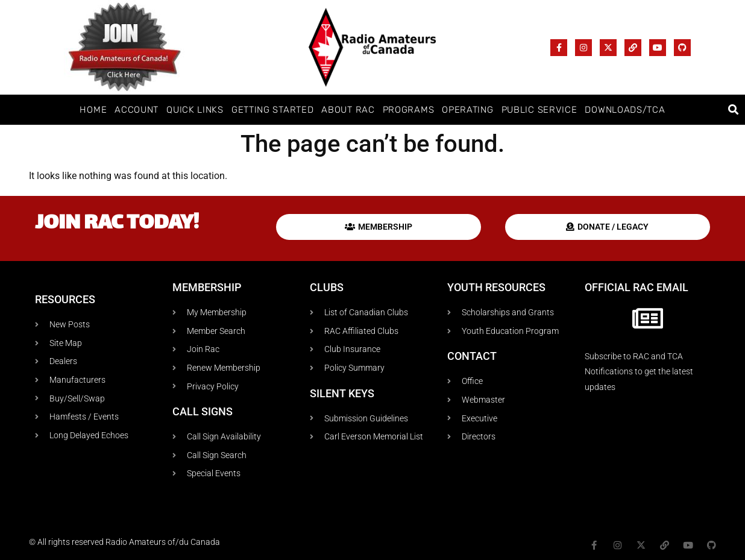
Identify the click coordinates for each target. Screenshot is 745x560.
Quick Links (195, 110)
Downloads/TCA (625, 110)
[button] (734, 110)
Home (93, 110)
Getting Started (273, 110)
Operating (467, 110)
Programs (409, 110)
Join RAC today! (117, 224)
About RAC (348, 110)
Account (137, 110)
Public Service (539, 110)
